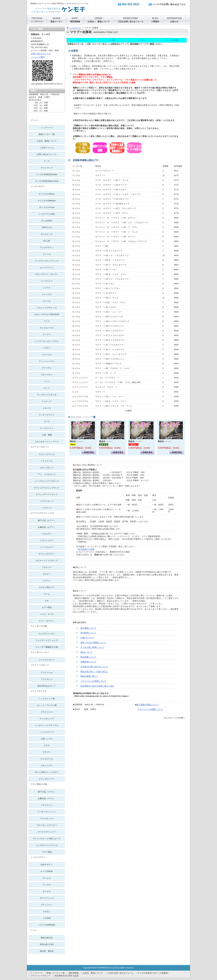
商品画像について (88, 657)
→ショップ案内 (38, 57)
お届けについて (87, 638)
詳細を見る (89, 452)
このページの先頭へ (174, 718)
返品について (86, 652)
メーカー (142, 40)
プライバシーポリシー (41, 976)
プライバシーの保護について (93, 681)
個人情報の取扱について (147, 705)
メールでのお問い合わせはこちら (169, 4)
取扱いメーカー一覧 (56, 973)
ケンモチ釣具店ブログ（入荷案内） (154, 973)
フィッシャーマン (47, 361)
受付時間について (88, 633)
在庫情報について (88, 662)
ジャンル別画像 (172, 40)
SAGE (47, 871)
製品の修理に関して (89, 676)
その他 (112, 40)
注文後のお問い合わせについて (94, 667)
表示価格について (88, 628)
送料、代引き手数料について (93, 642)
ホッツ (47, 388)
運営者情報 (74, 973)
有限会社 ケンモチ (67, 9)
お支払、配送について (93, 973)
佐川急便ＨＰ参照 (86, 549)
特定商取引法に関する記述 (67, 976)
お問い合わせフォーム (41, 54)
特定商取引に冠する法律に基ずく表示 (97, 686)
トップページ (75, 28)
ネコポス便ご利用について (92, 647)
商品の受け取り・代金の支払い (94, 671)
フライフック (82, 40)
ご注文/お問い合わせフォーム (120, 973)
